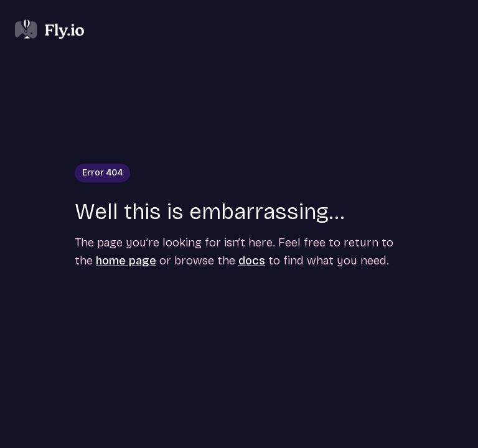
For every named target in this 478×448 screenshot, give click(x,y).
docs (252, 260)
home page (126, 260)
